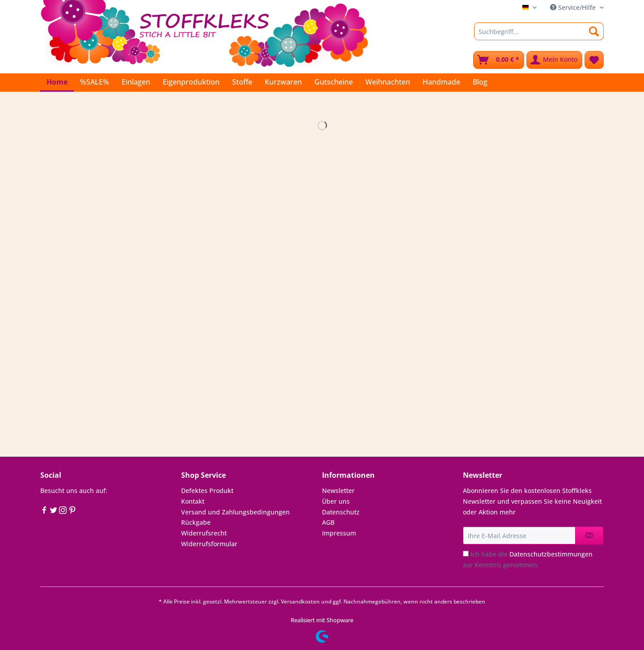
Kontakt (193, 501)
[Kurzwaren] (283, 82)
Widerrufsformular (209, 544)
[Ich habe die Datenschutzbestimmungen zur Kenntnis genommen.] (466, 554)
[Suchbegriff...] (539, 31)
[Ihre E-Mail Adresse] (519, 535)
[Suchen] (594, 31)
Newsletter (338, 491)
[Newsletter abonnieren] (589, 535)
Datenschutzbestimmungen (551, 554)
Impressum (339, 533)
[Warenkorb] (499, 60)
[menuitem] (539, 36)
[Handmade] (441, 82)
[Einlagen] (136, 82)
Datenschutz (341, 512)
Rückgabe (196, 522)
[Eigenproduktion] (191, 82)
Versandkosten (300, 601)
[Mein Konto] (554, 60)
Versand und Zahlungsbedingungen (235, 512)
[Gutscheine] (334, 82)
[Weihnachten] (388, 82)
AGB (328, 522)
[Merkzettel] (594, 60)
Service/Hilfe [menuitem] (574, 7)
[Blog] (480, 82)
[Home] (57, 83)
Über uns (336, 501)
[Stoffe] (242, 82)
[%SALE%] (95, 82)
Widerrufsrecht (204, 533)
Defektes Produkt (207, 491)
